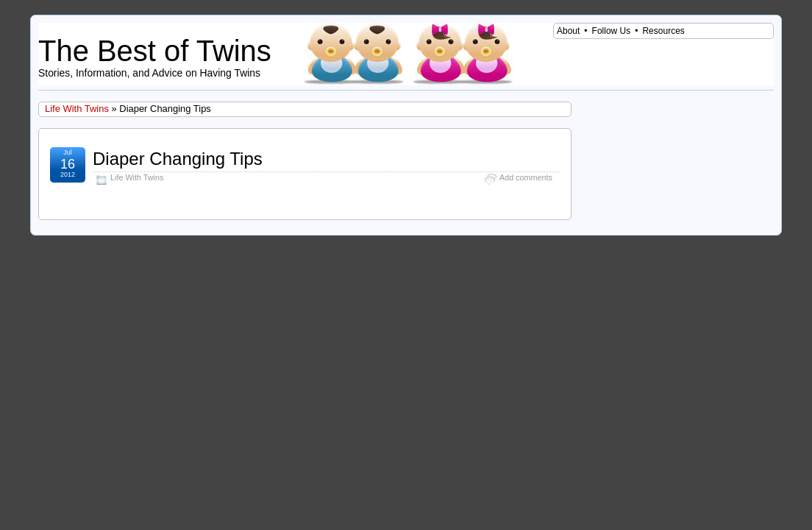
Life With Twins (77, 109)
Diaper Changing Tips (178, 159)
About (568, 31)
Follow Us (612, 31)
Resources (663, 31)
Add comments (526, 177)
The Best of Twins (155, 51)
